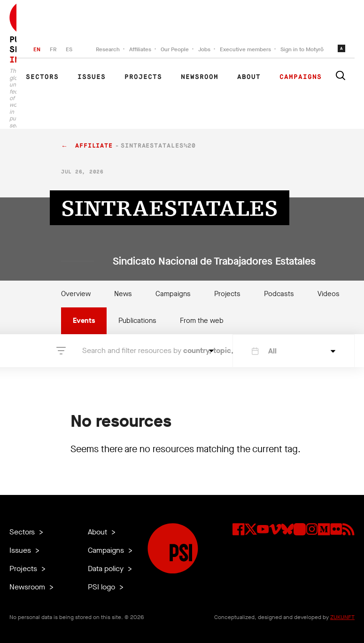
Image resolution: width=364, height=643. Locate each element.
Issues (92, 77)
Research (108, 49)
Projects (143, 77)
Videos (329, 294)
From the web (202, 321)
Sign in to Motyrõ (302, 49)
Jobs (204, 49)
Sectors (42, 77)
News (123, 294)
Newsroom (200, 77)
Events (84, 321)
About (249, 77)
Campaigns (301, 77)
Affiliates (140, 49)
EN (37, 49)
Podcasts (279, 294)
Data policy (107, 569)
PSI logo (102, 587)
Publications (137, 321)
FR (53, 49)
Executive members (245, 49)
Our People (175, 49)
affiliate (94, 146)
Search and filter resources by (143, 350)
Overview (76, 294)
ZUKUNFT (342, 617)
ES (69, 49)
